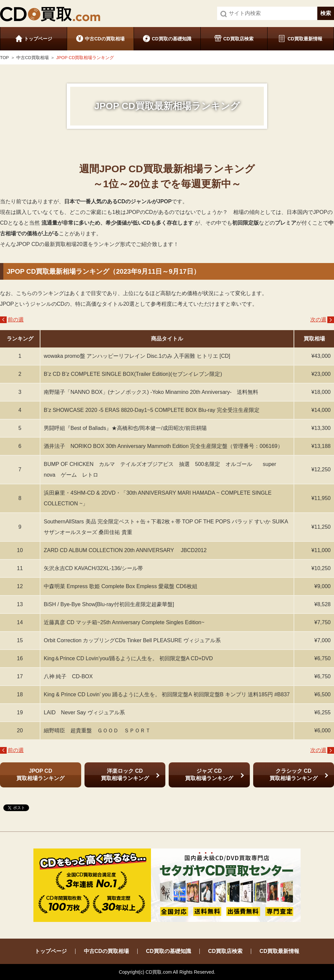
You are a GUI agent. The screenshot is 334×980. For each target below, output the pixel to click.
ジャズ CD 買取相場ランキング (209, 775)
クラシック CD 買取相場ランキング (294, 775)
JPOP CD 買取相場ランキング (40, 775)
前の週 (16, 320)
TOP (5, 58)
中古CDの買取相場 (105, 39)
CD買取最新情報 (305, 39)
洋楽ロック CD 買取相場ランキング (125, 775)
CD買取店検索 (238, 39)
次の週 (318, 320)
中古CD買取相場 (33, 58)
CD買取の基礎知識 (171, 39)
